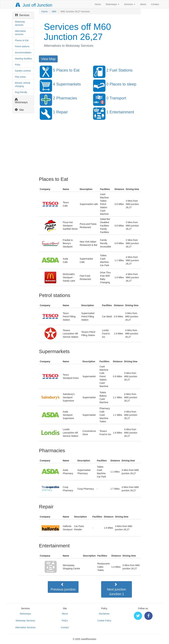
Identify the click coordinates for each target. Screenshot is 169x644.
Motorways (113, 4)
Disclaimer (104, 614)
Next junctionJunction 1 (117, 589)
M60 (54, 11)
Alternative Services (25, 627)
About (143, 4)
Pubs (18, 65)
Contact (155, 4)
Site (19, 110)
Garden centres (23, 71)
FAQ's (65, 621)
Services (130, 4)
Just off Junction (34, 5)
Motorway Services (25, 621)
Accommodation (23, 53)
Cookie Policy (104, 621)
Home (98, 4)
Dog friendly (21, 92)
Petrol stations (22, 46)
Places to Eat (22, 40)
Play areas (20, 77)
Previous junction (63, 587)
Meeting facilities (23, 59)
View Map (48, 59)
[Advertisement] (90, 150)
